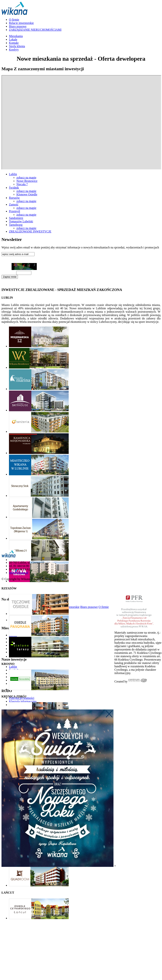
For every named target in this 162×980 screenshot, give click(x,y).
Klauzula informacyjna (13, 283)
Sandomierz (16, 218)
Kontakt (14, 43)
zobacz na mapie (26, 178)
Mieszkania (16, 36)
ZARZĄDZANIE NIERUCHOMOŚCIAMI (35, 30)
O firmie (14, 20)
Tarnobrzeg (16, 225)
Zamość (14, 204)
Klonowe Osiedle (27, 194)
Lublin (13, 174)
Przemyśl (15, 211)
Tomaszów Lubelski (21, 221)
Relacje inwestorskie (21, 23)
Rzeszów (14, 198)
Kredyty (14, 50)
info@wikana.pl (19, 573)
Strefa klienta (17, 46)
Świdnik (14, 188)
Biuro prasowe (18, 26)
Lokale (13, 39)
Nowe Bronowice (27, 181)
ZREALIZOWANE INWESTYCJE (30, 231)
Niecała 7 (22, 184)
